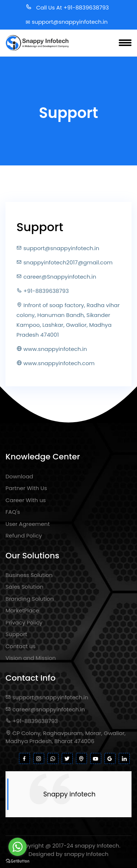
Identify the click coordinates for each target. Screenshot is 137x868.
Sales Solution (24, 587)
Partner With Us (26, 488)
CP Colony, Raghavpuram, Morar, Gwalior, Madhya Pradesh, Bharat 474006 (66, 737)
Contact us (20, 646)
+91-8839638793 (32, 721)
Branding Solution (30, 599)
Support (16, 634)
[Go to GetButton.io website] (18, 861)
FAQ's (13, 512)
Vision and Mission (31, 658)
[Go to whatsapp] (18, 847)
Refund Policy (24, 536)
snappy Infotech (97, 846)
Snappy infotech (70, 794)
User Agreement (28, 524)
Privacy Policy (24, 622)
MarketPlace (22, 610)
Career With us (26, 500)
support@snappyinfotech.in (47, 697)
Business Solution (29, 575)
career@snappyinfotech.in (45, 709)
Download (19, 476)
